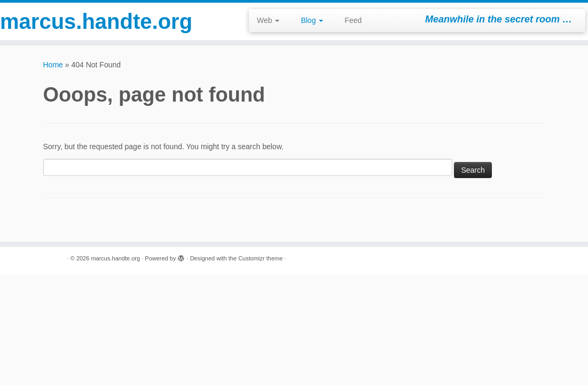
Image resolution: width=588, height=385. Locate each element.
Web (268, 20)
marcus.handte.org (69, 21)
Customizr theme (260, 258)
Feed (353, 20)
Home (53, 65)
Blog (312, 20)
